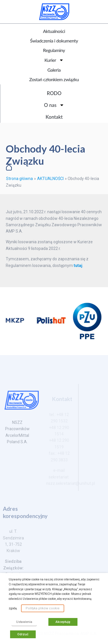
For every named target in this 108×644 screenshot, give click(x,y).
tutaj (78, 266)
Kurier (54, 60)
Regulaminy (54, 50)
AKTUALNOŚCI (50, 179)
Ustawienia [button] (24, 622)
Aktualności (54, 31)
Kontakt (54, 117)
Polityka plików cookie (43, 608)
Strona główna (19, 179)
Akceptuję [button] (63, 622)
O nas (54, 105)
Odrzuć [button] (23, 634)
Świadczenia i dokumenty (54, 41)
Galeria (54, 70)
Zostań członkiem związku (54, 79)
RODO (54, 93)
